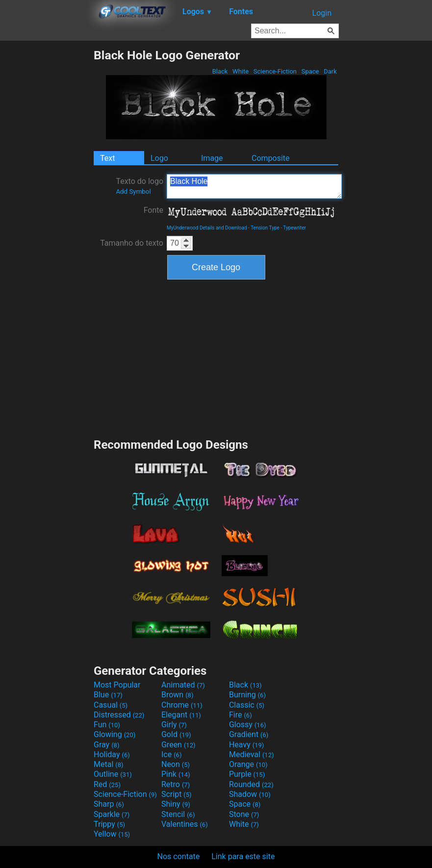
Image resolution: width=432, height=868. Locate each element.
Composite (271, 158)
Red (107, 784)
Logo (159, 158)
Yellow (112, 834)
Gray (106, 745)
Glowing (114, 734)
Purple (247, 774)
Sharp (109, 804)
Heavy (246, 745)
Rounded (251, 784)
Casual (111, 705)
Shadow (250, 794)
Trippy (109, 824)
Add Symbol (133, 191)
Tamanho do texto (132, 243)
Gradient (249, 734)
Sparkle (112, 814)
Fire (241, 715)
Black (220, 71)
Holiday (112, 754)
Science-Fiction (275, 71)
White (241, 71)
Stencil (178, 814)
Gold (176, 734)
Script (177, 794)
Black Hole (254, 186)
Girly (174, 725)
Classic (247, 705)
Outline (113, 774)
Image (212, 158)
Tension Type (265, 228)
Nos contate (179, 856)
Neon (176, 764)
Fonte (153, 210)
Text (107, 158)
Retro (176, 784)
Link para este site (243, 856)
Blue (108, 695)
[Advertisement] (47, 195)
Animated (183, 685)
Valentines (185, 824)
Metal (109, 764)
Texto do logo (140, 186)
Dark (330, 71)
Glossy (248, 725)
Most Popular (117, 685)
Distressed (119, 715)
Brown (177, 695)
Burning (247, 695)
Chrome (182, 705)
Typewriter (294, 228)
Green (178, 745)
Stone (244, 814)
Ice (171, 754)
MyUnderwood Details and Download (207, 228)
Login (322, 13)
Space (310, 71)
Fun (107, 725)
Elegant (181, 715)
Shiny (176, 804)
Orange (248, 764)
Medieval (252, 754)
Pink (176, 774)
